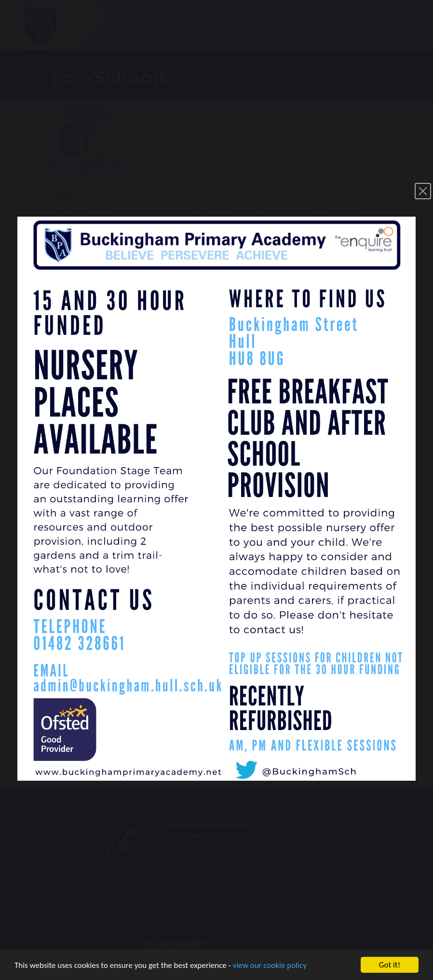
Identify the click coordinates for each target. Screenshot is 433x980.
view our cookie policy (270, 965)
